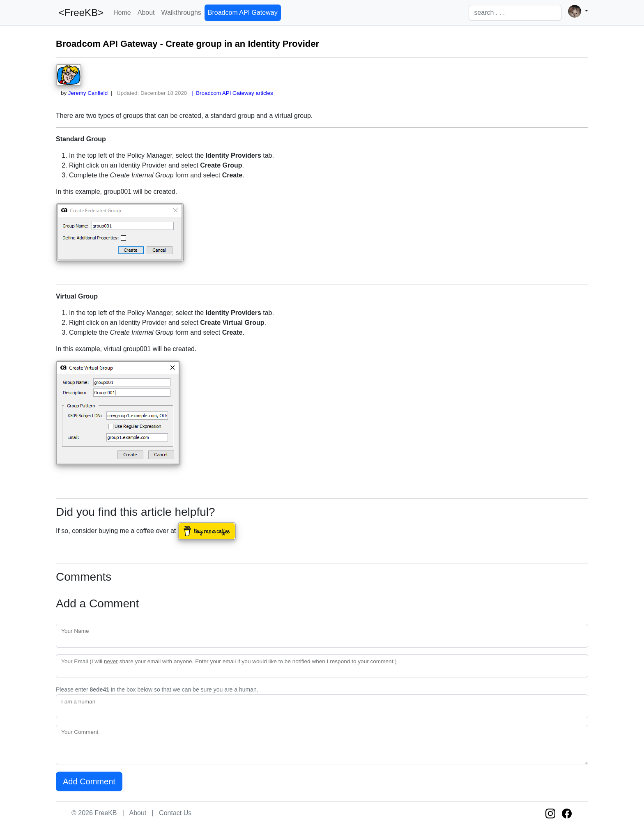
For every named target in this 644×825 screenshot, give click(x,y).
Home (122, 13)
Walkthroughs (181, 13)
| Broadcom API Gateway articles (231, 93)
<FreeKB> (80, 13)
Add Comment (89, 781)
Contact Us (175, 813)
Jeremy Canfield (88, 93)
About (146, 13)
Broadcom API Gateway (243, 13)
